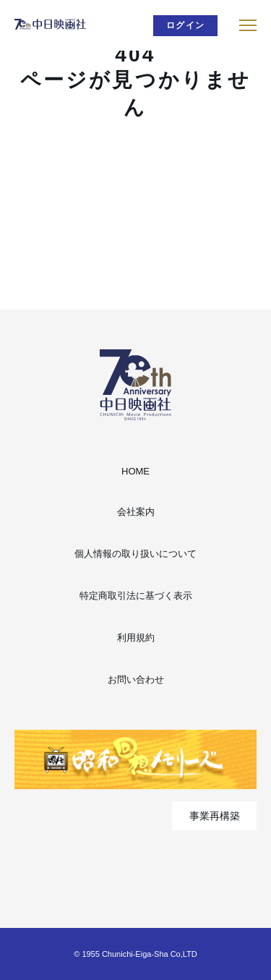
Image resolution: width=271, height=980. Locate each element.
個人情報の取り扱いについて (135, 554)
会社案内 (136, 512)
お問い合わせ (136, 679)
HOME (135, 471)
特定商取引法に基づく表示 (136, 596)
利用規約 (136, 638)
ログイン (185, 25)
